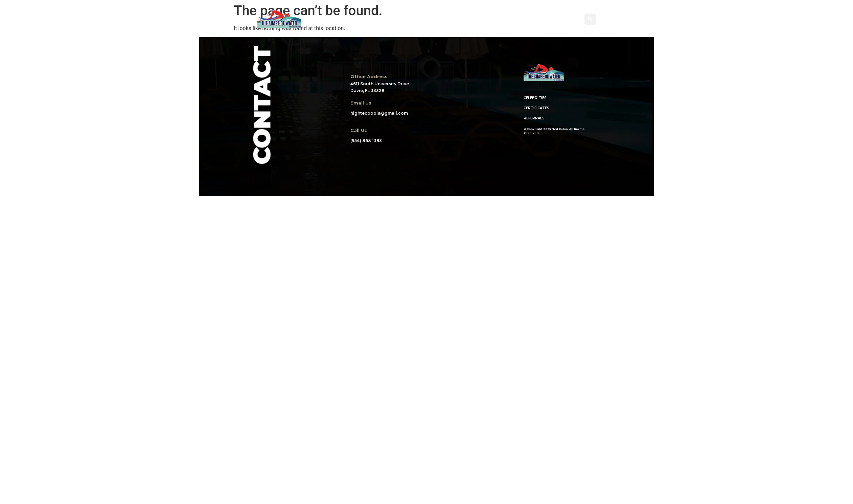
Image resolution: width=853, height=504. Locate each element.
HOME (314, 19)
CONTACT (548, 19)
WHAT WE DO (426, 19)
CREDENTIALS (475, 19)
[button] (590, 19)
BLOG (515, 19)
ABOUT (345, 19)
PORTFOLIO (382, 19)
